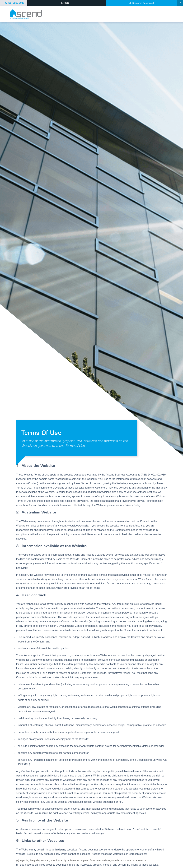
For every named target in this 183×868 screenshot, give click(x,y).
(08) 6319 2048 (15, 3)
